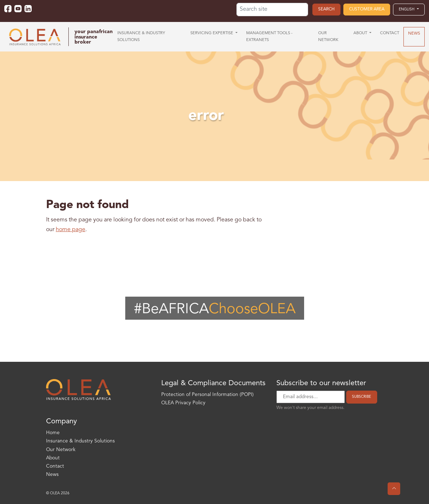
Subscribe (362, 397)
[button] (409, 9)
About (53, 458)
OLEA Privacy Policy (183, 403)
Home (53, 433)
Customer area (367, 9)
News (52, 475)
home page (71, 230)
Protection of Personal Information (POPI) (207, 395)
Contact (55, 466)
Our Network (61, 450)
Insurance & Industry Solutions (80, 441)
